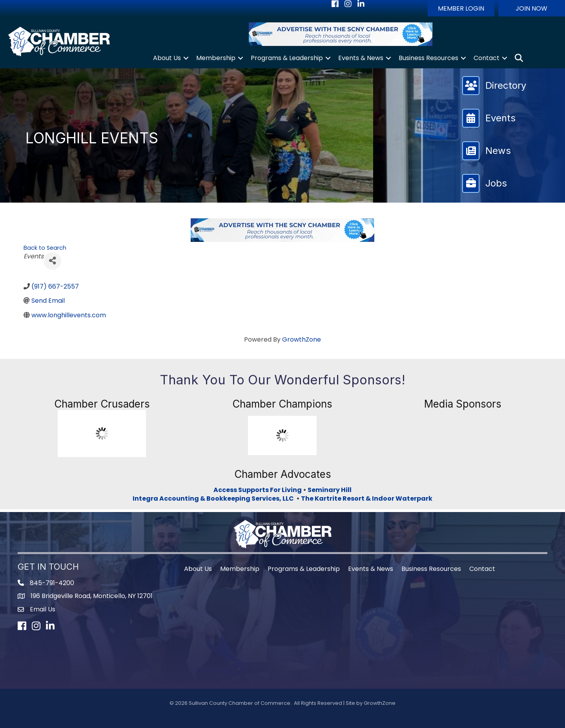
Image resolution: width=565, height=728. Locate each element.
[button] (461, 8)
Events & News (361, 58)
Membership (216, 58)
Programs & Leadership (287, 58)
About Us (167, 58)
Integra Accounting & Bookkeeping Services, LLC (214, 498)
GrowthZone (302, 339)
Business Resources (428, 58)
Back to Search (45, 248)
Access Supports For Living (258, 490)
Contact (487, 58)
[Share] (52, 261)
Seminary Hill (330, 490)
